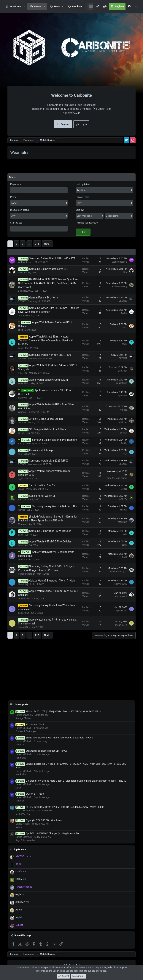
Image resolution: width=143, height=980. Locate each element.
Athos (19, 910)
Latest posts (22, 704)
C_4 (20, 479)
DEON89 (22, 301)
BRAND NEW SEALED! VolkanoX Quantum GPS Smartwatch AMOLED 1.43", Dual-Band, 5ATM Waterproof (48, 283)
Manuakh (23, 524)
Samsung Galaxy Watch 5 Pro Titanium (54, 440)
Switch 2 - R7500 (30, 794)
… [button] (29, 244)
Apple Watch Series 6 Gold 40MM (49, 380)
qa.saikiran (23, 613)
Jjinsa (21, 489)
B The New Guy (26, 291)
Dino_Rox (23, 373)
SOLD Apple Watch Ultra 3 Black (48, 429)
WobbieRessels (26, 262)
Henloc (22, 510)
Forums (38, 7)
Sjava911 (23, 398)
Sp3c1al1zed (22, 902)
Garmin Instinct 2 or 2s (42, 485)
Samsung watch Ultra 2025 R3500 (49, 461)
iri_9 (20, 454)
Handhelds (21, 758)
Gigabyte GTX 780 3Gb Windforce (39, 820)
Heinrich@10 (24, 584)
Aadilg (21, 444)
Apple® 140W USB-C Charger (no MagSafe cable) (47, 833)
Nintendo (20, 745)
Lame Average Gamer (116, 478)
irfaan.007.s (24, 627)
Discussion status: (20, 210)
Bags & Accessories (25, 840)
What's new (15, 7)
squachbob (24, 383)
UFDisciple (21, 879)
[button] (24, 6)
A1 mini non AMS (30, 724)
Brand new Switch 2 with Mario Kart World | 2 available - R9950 (54, 738)
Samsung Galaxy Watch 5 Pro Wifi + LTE (52, 258)
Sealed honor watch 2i (42, 496)
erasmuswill (24, 599)
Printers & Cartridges (26, 731)
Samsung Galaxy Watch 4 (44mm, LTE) (54, 506)
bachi (21, 348)
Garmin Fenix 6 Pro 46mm (44, 298)
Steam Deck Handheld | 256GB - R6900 (41, 751)
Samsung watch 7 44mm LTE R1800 (50, 355)
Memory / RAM (23, 814)
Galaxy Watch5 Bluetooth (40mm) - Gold (52, 581)
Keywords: (16, 184)
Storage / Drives (23, 718)
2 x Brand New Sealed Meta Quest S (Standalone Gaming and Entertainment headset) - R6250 (71, 781)
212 (37, 244)
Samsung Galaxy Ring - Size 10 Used (50, 531)
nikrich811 (122, 557)
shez (20, 330)
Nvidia (19, 827)
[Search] (137, 7)
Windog (22, 412)
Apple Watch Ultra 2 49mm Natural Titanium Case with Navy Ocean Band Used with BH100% (46, 340)
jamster (22, 560)
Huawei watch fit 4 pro (42, 450)
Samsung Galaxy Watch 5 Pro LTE (49, 269)
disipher (22, 422)
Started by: (16, 223)
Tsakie (21, 316)
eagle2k (20, 894)
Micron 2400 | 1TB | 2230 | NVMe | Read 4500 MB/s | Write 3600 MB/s (58, 711)
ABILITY (22, 499)
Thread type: (82, 197)
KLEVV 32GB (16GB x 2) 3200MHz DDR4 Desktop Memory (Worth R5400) (60, 807)
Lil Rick (22, 433)
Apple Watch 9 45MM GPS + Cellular (50, 542)
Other (18, 788)
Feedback (77, 7)
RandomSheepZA (27, 574)
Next (46, 244)
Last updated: (83, 184)
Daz (20, 273)
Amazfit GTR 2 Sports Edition (46, 419)
